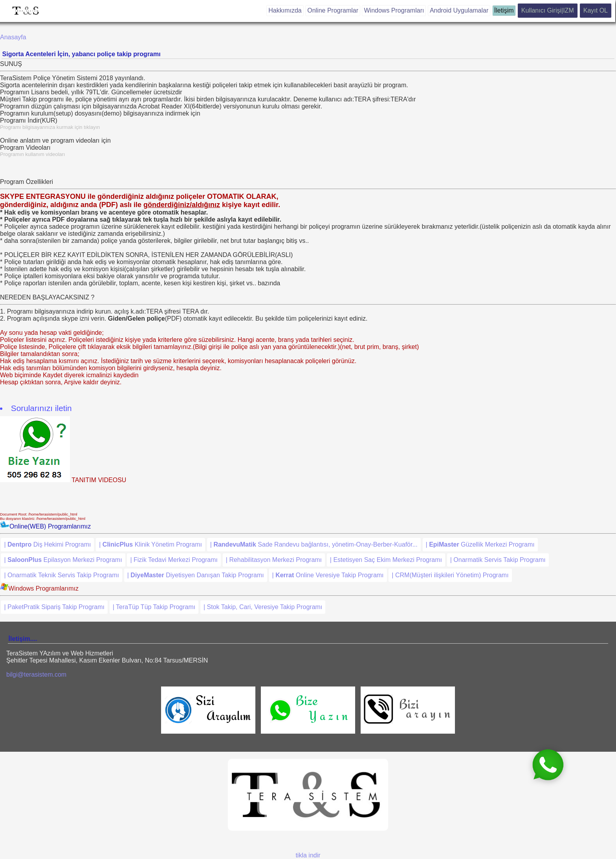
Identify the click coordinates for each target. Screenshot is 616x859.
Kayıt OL (596, 10)
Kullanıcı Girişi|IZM (548, 10)
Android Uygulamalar (459, 10)
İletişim (504, 10)
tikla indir (308, 855)
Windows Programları (394, 10)
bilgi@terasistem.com (36, 675)
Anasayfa (13, 37)
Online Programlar (333, 10)
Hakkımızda (285, 10)
